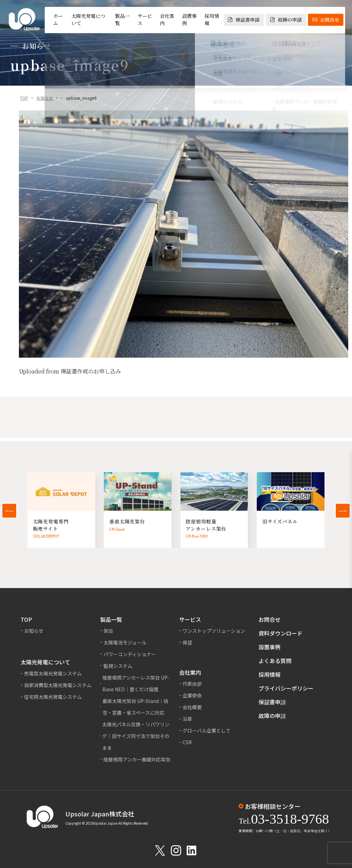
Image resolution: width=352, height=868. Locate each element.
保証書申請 (244, 20)
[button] (9, 511)
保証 (187, 642)
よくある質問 (275, 661)
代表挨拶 (192, 684)
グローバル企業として (207, 730)
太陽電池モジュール (125, 642)
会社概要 (192, 707)
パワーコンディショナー (130, 654)
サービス (145, 19)
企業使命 (192, 695)
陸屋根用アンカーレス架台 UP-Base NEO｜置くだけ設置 (136, 683)
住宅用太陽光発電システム (53, 697)
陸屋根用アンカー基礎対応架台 (137, 759)
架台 (108, 631)
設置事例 (189, 19)
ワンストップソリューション (214, 631)
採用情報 (212, 19)
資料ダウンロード (280, 633)
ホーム (58, 19)
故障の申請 (286, 20)
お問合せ (326, 20)
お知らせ (45, 98)
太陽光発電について (88, 19)
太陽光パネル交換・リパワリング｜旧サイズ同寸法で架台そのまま (136, 736)
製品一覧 (122, 19)
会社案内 (167, 19)
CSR (187, 742)
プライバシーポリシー (286, 688)
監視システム (118, 666)
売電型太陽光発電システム (53, 673)
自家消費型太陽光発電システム (58, 685)
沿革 (187, 719)
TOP (24, 98)
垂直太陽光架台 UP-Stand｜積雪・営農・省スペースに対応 (135, 707)
